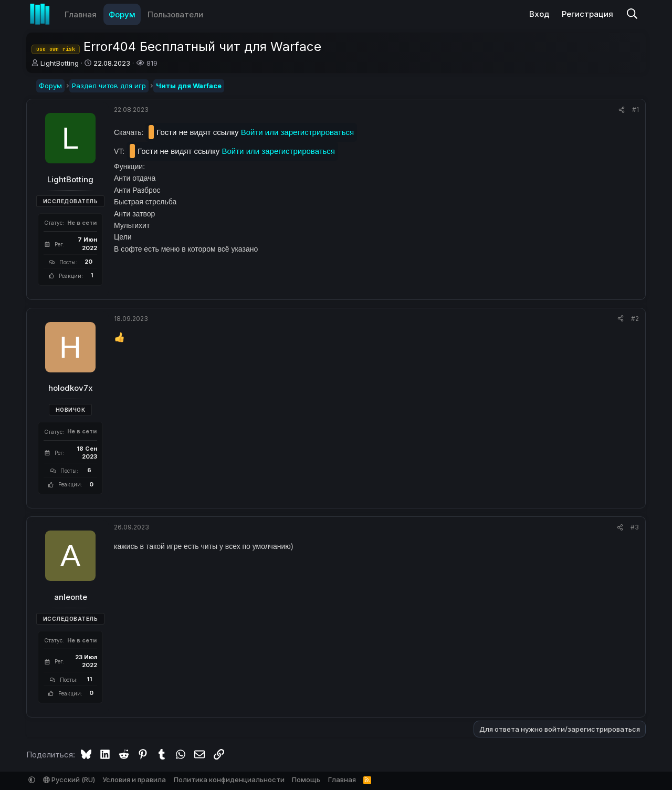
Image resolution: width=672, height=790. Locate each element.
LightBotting (60, 63)
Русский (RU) (69, 779)
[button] (210, 14)
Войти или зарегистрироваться (297, 132)
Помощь (306, 779)
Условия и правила (134, 779)
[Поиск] (632, 14)
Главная (81, 14)
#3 (635, 527)
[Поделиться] (622, 110)
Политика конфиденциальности (229, 779)
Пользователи (175, 14)
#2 (635, 319)
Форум (122, 14)
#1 (636, 110)
